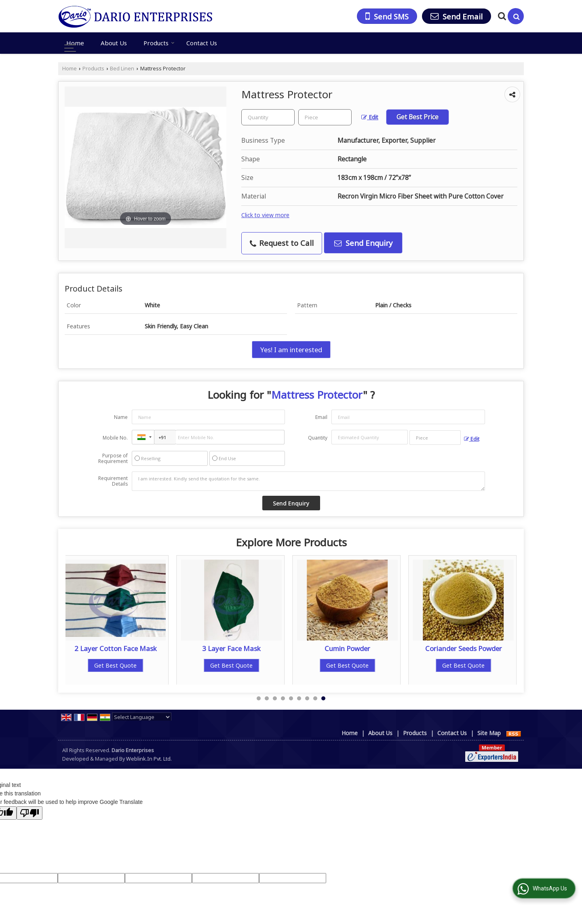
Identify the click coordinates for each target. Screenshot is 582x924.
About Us (114, 43)
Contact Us (202, 43)
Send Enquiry (363, 243)
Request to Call (282, 243)
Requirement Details (113, 481)
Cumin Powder (348, 648)
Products (159, 43)
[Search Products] (501, 16)
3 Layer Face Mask (232, 648)
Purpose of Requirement (113, 459)
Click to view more (265, 215)
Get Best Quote (116, 665)
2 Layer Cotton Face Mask (116, 648)
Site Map (489, 733)
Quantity (318, 438)
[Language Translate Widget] (142, 717)
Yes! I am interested (291, 350)
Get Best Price (418, 117)
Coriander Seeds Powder (464, 648)
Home (75, 43)
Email (321, 417)
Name (121, 417)
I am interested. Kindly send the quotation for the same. (308, 481)
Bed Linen (122, 69)
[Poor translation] (30, 813)
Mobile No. (115, 438)
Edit (370, 117)
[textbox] (325, 117)
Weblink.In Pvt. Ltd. (149, 759)
